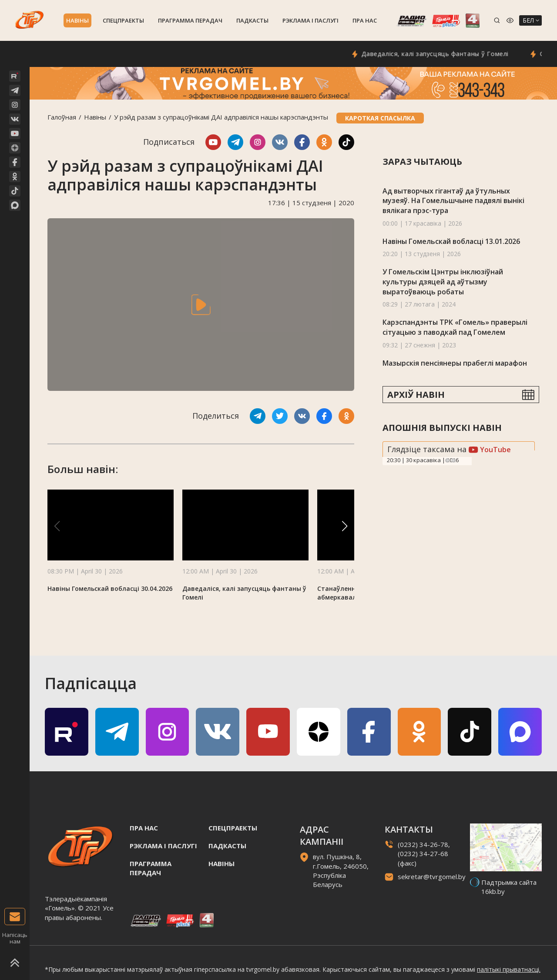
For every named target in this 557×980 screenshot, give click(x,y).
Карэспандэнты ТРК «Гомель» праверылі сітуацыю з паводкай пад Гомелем (455, 327)
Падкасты (252, 20)
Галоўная (62, 117)
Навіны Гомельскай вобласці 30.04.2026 (110, 588)
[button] (345, 526)
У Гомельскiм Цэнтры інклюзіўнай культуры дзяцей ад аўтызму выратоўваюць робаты (443, 282)
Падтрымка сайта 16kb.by (509, 887)
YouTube (490, 450)
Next (453, 460)
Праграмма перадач (190, 20)
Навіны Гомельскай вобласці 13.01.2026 (451, 241)
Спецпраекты (123, 20)
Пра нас (365, 20)
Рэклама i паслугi (310, 20)
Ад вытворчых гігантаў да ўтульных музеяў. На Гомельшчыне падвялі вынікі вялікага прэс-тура (453, 201)
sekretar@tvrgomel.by (432, 877)
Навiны (77, 20)
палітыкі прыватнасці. (509, 969)
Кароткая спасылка (380, 118)
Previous (447, 460)
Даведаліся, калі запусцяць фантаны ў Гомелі (447, 54)
